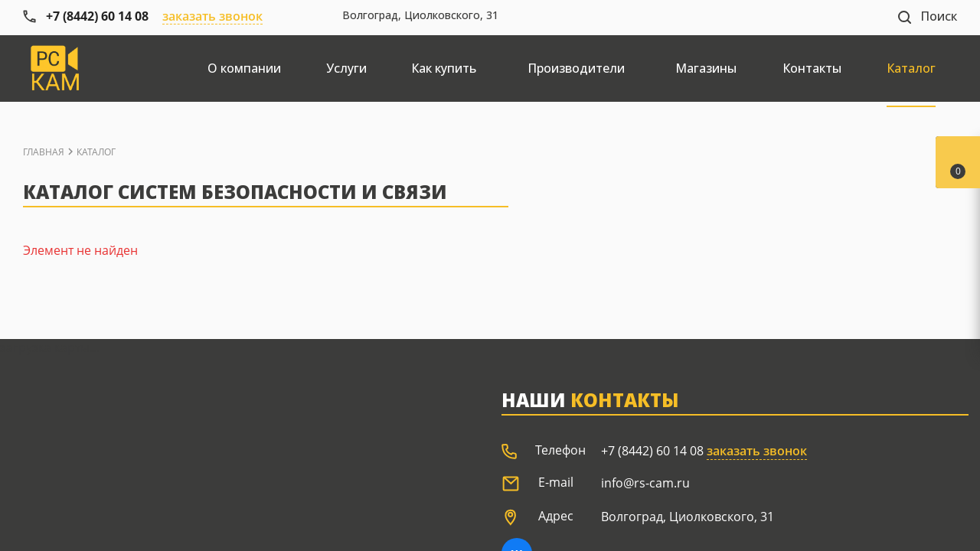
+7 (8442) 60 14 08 (652, 451)
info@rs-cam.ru (645, 483)
